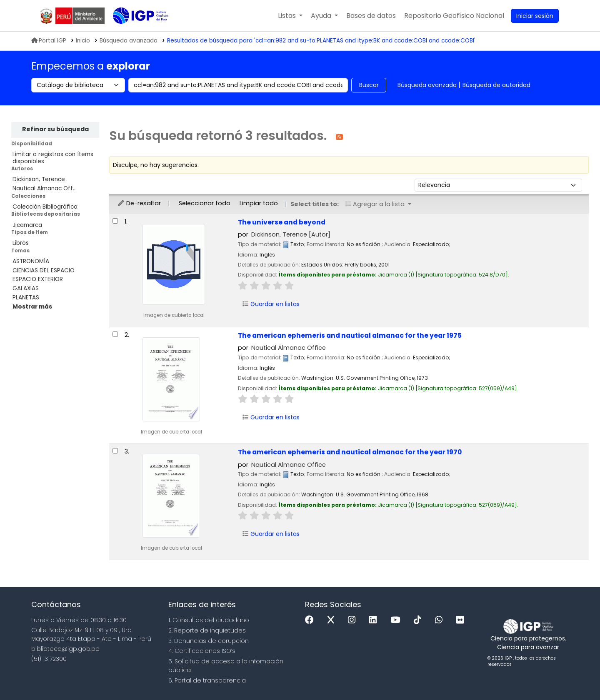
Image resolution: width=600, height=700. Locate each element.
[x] (333, 620)
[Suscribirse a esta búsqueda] (339, 136)
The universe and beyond (282, 222)
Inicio (83, 41)
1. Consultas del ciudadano (209, 620)
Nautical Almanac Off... (45, 188)
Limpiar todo (259, 203)
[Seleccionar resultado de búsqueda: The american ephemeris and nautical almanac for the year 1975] (115, 334)
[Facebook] (311, 620)
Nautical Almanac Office (289, 348)
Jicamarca (27, 225)
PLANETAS (26, 298)
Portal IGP (49, 41)
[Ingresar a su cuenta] (535, 16)
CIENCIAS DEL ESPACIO (44, 270)
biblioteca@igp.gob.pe (65, 649)
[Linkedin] (375, 620)
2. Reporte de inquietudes (207, 630)
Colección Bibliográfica (45, 207)
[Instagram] (354, 620)
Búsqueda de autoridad (496, 85)
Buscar (369, 85)
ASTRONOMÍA (31, 261)
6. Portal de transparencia (207, 680)
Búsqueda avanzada (427, 85)
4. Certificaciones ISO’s (202, 651)
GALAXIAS (26, 288)
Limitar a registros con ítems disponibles (53, 158)
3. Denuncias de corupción (209, 641)
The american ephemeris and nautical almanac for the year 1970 (350, 452)
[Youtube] (397, 620)
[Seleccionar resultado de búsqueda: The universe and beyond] (115, 221)
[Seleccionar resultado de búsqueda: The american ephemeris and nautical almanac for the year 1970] (115, 451)
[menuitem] (454, 16)
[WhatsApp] (441, 620)
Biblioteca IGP (134, 32)
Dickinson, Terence (39, 179)
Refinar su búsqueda (55, 129)
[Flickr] (462, 620)
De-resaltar (139, 203)
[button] (290, 16)
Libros (21, 243)
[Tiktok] (420, 620)
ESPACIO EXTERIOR (38, 279)
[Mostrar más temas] (32, 307)
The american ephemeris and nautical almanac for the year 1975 (350, 335)
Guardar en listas (271, 304)
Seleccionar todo (205, 203)
